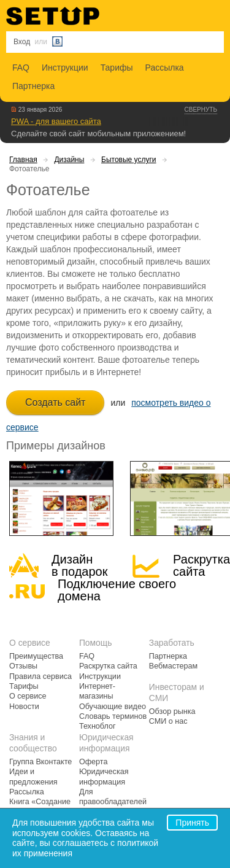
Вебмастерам (173, 666)
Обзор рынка (172, 711)
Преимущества (36, 656)
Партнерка (33, 86)
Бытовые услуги (129, 160)
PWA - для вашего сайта (56, 121)
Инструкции (65, 68)
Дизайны (69, 160)
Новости (24, 707)
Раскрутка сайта (201, 565)
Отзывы (23, 666)
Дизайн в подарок (79, 565)
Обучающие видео (113, 707)
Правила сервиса (40, 676)
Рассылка (165, 68)
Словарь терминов (113, 716)
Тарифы (117, 68)
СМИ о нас (168, 721)
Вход (22, 42)
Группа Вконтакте (40, 762)
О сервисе (28, 696)
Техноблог (98, 726)
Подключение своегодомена (117, 590)
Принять (192, 823)
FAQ (21, 68)
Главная (23, 160)
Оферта (94, 762)
